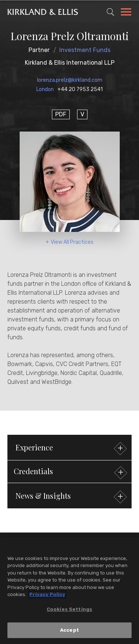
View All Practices (72, 242)
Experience (70, 448)
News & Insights (70, 497)
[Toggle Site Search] (110, 12)
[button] (69, 472)
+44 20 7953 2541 (80, 89)
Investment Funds (85, 50)
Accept (69, 631)
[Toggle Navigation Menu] (126, 13)
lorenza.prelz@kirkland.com (70, 80)
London (45, 89)
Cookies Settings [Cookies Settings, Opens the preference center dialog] (69, 610)
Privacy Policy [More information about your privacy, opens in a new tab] (47, 595)
